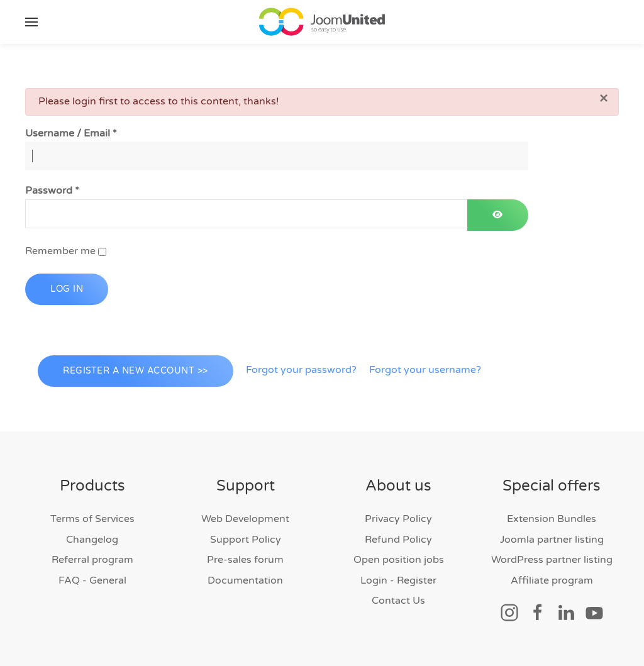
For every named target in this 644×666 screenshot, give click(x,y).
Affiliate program (552, 580)
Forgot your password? (301, 370)
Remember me (60, 251)
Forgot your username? (425, 370)
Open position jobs (399, 560)
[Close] (604, 98)
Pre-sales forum (245, 560)
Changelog (92, 540)
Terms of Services (92, 519)
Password (52, 191)
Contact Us (398, 601)
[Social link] (509, 612)
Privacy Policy (398, 519)
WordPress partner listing (552, 560)
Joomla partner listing (552, 540)
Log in (67, 289)
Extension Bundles (552, 519)
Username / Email (71, 133)
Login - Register (398, 580)
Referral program (92, 560)
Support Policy (246, 540)
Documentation (245, 580)
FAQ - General (92, 580)
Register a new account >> (136, 371)
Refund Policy (398, 540)
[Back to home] (322, 22)
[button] (31, 22)
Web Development (245, 519)
